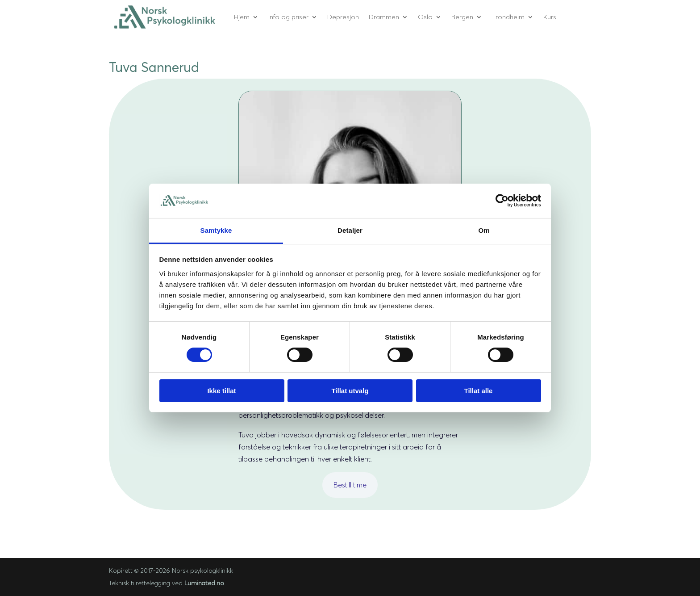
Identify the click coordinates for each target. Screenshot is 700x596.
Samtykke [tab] (216, 230)
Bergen (462, 17)
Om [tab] (484, 230)
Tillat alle (479, 391)
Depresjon (343, 17)
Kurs (550, 17)
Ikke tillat (221, 391)
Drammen (384, 17)
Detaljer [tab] (350, 230)
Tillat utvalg (350, 391)
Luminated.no (204, 583)
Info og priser (288, 17)
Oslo (425, 17)
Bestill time (350, 485)
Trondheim (508, 17)
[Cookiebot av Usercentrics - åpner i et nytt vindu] (502, 201)
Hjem (242, 17)
